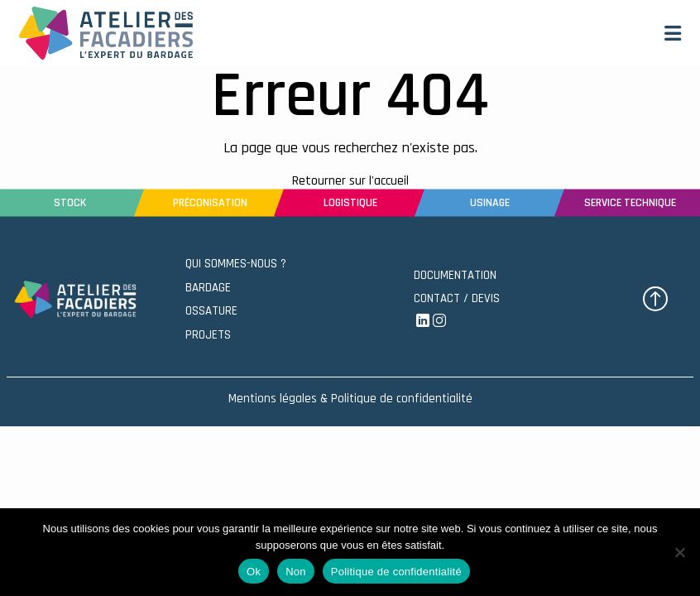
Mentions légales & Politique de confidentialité (350, 399)
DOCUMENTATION (455, 275)
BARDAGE (208, 288)
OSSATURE (211, 311)
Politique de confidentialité (396, 572)
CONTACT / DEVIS (457, 298)
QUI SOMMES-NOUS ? (236, 264)
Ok (254, 572)
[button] (673, 33)
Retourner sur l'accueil (350, 181)
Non (296, 572)
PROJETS (208, 335)
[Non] (679, 552)
